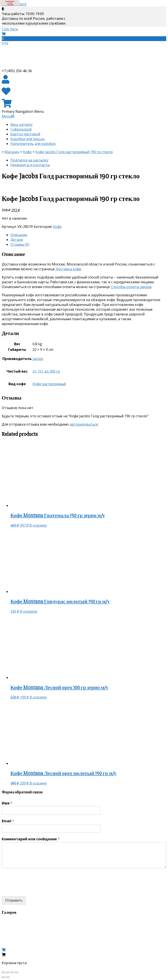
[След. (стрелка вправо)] (8, 977)
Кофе (57, 227)
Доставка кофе (68, 269)
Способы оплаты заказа (131, 287)
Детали (17, 240)
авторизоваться (84, 424)
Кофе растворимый (49, 384)
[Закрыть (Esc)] (3, 972)
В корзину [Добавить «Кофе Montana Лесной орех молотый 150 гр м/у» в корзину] (38, 783)
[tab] (88, 235)
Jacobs (38, 359)
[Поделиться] (8, 972)
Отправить (14, 900)
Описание (19, 235)
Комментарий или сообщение (31, 839)
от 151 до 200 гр (46, 371)
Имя (7, 803)
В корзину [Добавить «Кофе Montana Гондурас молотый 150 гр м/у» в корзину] (29, 611)
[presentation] (35, 889)
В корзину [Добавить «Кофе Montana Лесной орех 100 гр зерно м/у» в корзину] (38, 697)
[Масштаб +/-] (16, 972)
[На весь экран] (12, 972)
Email (8, 821)
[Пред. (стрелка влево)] (3, 977)
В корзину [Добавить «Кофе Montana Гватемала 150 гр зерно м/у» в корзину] (38, 525)
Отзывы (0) (20, 244)
